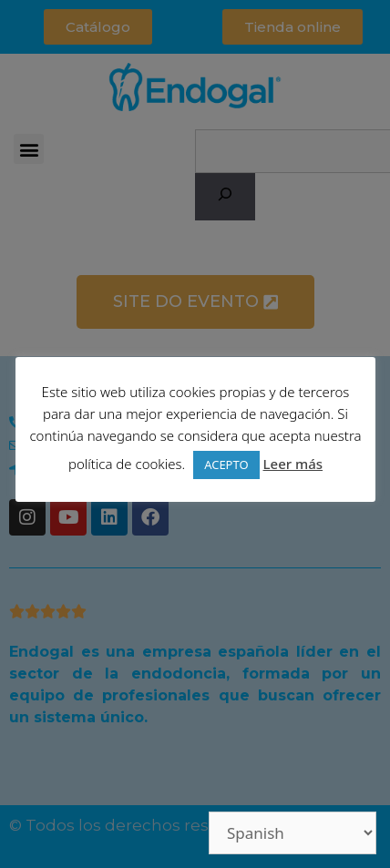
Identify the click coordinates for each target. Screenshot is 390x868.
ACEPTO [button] (226, 465)
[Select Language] (292, 833)
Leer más (292, 464)
